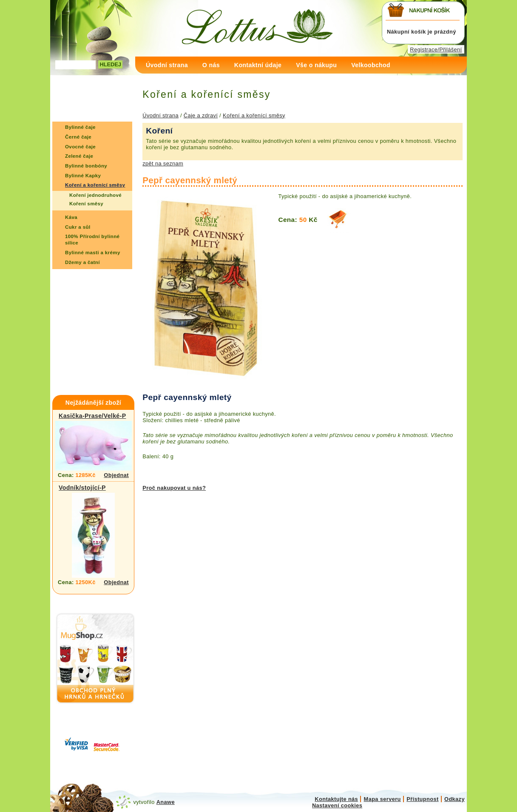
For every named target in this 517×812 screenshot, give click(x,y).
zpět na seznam (163, 163)
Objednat (116, 475)
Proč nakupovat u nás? (174, 488)
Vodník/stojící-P (82, 488)
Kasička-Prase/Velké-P (92, 416)
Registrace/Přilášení (436, 50)
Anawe (166, 802)
